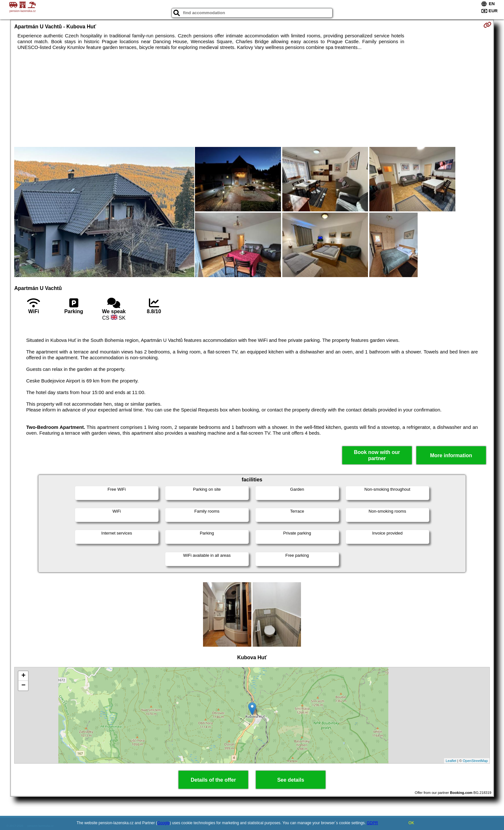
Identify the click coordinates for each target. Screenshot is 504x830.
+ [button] (23, 676)
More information (451, 455)
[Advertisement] (252, 99)
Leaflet (451, 761)
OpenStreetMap (475, 761)
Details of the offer (213, 780)
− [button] (23, 686)
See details (291, 780)
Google (164, 823)
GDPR (372, 823)
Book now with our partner (377, 455)
